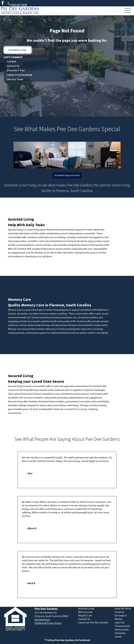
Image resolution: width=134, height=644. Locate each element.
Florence (119, 612)
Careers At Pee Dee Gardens (93, 623)
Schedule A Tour (18, 50)
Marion (118, 619)
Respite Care (85, 616)
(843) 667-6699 (17, 4)
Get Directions (43, 620)
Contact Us (13, 66)
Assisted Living (21, 219)
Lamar (118, 637)
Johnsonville (122, 630)
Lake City (120, 623)
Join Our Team (15, 79)
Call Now (12, 61)
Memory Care (19, 300)
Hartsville (120, 633)
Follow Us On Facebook (20, 75)
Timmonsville (122, 626)
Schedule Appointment (67, 175)
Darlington (121, 616)
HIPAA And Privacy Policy (48, 623)
